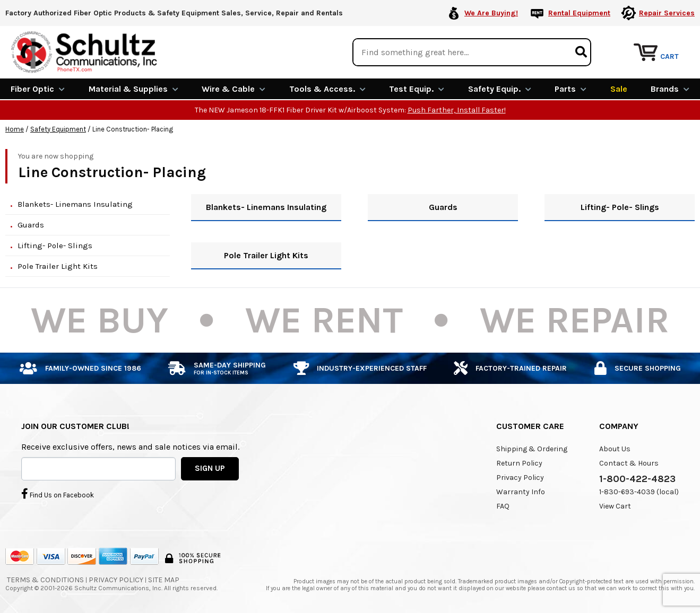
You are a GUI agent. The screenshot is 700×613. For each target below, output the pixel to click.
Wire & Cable (234, 89)
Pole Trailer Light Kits (58, 266)
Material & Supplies (133, 89)
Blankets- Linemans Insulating (75, 204)
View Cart (615, 506)
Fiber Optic (38, 89)
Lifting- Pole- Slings (55, 246)
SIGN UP (210, 468)
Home (15, 129)
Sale (619, 89)
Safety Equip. (500, 89)
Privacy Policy (520, 478)
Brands (670, 89)
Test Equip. (417, 89)
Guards (31, 225)
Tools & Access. (327, 89)
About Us (615, 449)
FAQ (503, 506)
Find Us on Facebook (58, 494)
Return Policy (519, 463)
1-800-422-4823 (637, 479)
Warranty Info (521, 492)
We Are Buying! (491, 13)
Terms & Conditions (45, 580)
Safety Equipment (58, 129)
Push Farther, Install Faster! (457, 110)
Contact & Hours (629, 463)
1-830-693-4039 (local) (639, 492)
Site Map (164, 580)
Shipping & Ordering (532, 449)
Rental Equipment (579, 13)
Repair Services (667, 13)
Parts (571, 89)
